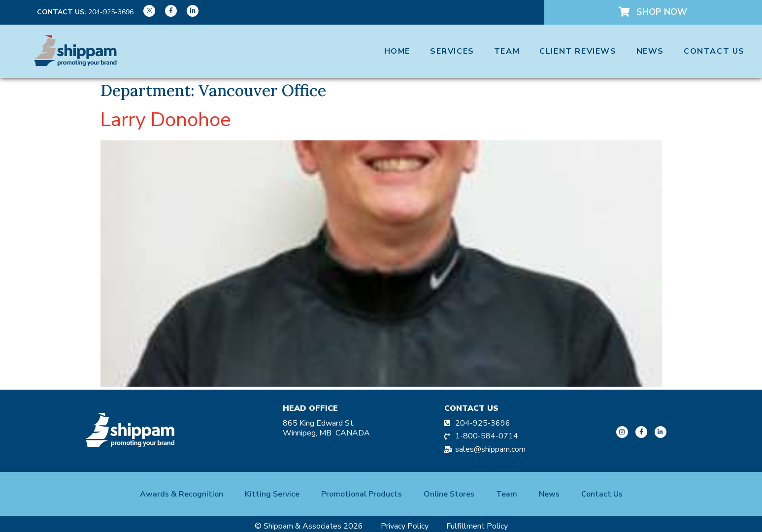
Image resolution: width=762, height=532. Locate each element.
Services (452, 51)
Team (507, 51)
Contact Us (714, 51)
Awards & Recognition (182, 494)
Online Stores (449, 494)
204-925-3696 (111, 12)
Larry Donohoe (166, 120)
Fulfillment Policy (477, 526)
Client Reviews (578, 51)
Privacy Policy (405, 526)
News (650, 51)
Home (397, 51)
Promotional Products (362, 494)
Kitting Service (272, 494)
